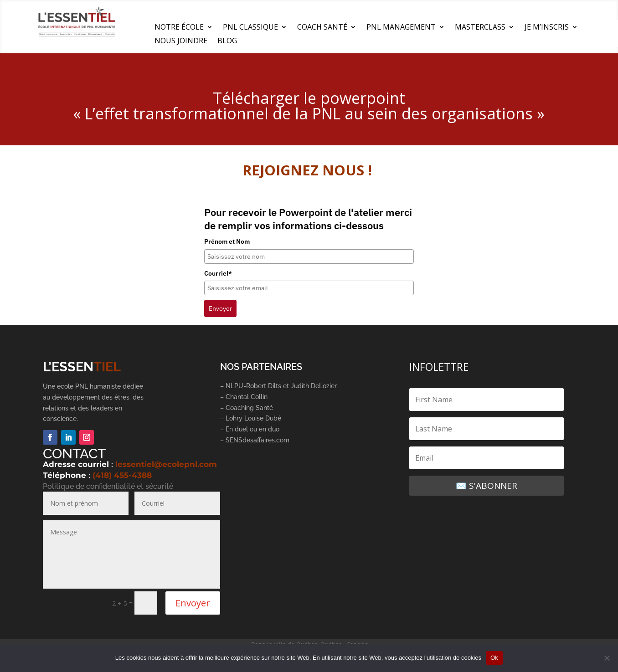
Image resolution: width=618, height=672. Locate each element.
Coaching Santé (250, 408)
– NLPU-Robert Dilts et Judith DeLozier (278, 386)
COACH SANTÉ (322, 28)
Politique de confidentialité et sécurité (108, 486)
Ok (494, 658)
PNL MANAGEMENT (401, 28)
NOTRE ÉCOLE (179, 28)
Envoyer (220, 308)
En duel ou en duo (252, 429)
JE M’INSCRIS (547, 28)
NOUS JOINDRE (181, 41)
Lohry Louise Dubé (253, 418)
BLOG (227, 41)
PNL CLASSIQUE (250, 28)
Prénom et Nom (227, 241)
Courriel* (218, 273)
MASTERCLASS (480, 28)
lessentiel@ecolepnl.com (166, 464)
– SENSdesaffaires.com (255, 440)
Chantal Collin (247, 397)
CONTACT (74, 454)
